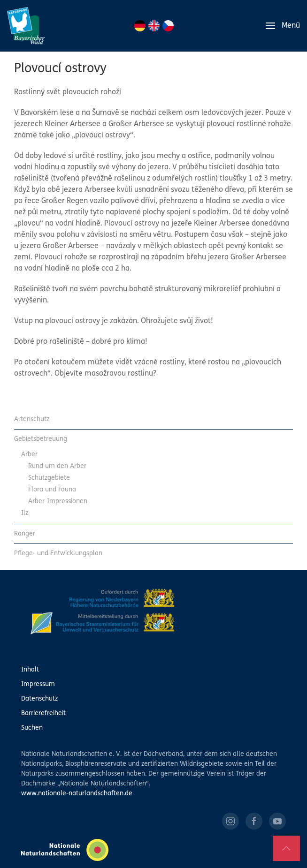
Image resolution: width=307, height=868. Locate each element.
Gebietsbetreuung (41, 439)
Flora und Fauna (52, 490)
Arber (29, 455)
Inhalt (30, 670)
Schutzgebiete (49, 478)
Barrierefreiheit (43, 713)
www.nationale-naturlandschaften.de (77, 794)
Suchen (32, 728)
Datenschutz (39, 699)
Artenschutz (32, 419)
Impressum (38, 684)
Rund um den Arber (57, 466)
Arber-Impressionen (58, 502)
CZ (168, 26)
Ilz (25, 513)
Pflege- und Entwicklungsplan (58, 554)
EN (154, 26)
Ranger (25, 534)
